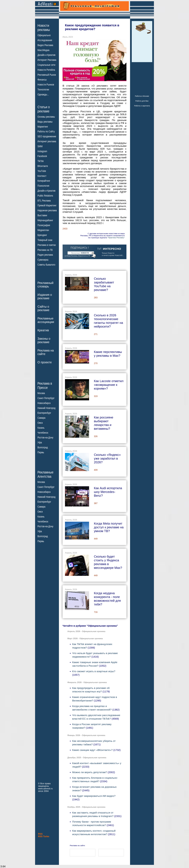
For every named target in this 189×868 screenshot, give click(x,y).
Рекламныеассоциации (46, 320)
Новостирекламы (44, 28)
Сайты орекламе (43, 308)
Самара (41, 418)
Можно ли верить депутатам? (90, 772)
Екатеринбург (44, 413)
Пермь (41, 452)
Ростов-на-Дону (45, 438)
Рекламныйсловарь (45, 285)
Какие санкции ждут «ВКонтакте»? (92, 750)
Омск (40, 423)
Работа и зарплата (142, 106)
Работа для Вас (142, 101)
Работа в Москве (142, 96)
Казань (41, 428)
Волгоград (43, 447)
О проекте (45, 362)
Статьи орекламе (44, 109)
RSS (40, 834)
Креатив (43, 330)
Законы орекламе (44, 340)
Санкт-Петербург (46, 398)
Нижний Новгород (46, 408)
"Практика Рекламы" (116, 238)
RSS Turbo (44, 836)
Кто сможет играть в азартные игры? (94, 671)
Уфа (40, 443)
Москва (41, 393)
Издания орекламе (45, 296)
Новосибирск (44, 403)
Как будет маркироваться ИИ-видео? (94, 796)
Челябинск (43, 433)
